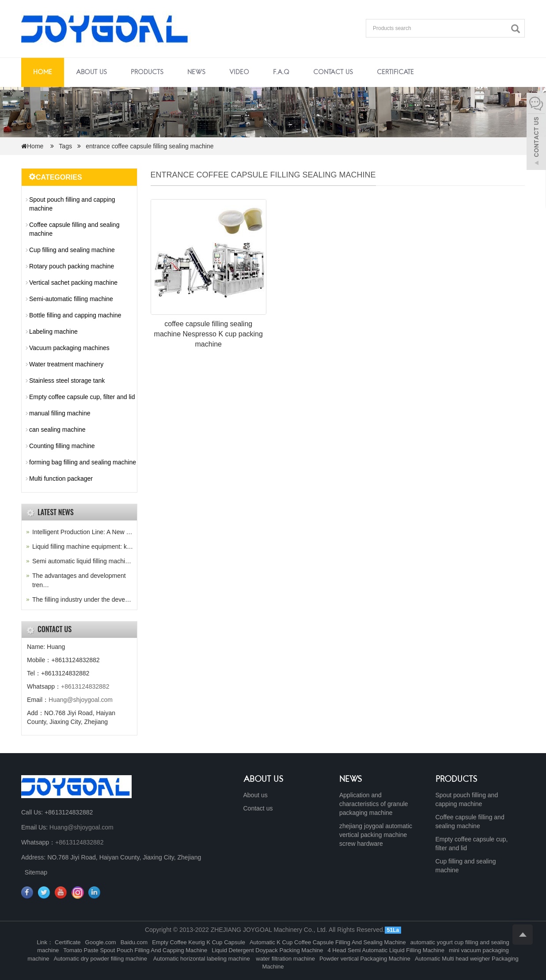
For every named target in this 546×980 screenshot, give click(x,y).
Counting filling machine (62, 446)
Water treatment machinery (66, 364)
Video (239, 72)
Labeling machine (53, 332)
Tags (68, 146)
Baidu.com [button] (134, 942)
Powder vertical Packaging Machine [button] (365, 959)
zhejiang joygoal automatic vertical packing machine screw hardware (376, 835)
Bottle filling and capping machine (75, 315)
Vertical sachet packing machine (73, 283)
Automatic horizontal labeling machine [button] (202, 959)
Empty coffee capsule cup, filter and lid (82, 397)
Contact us (333, 72)
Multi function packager (61, 479)
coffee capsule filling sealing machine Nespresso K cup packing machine (209, 334)
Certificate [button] (68, 942)
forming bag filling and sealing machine (83, 462)
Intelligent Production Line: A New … (82, 532)
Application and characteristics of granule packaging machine (374, 804)
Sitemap (36, 872)
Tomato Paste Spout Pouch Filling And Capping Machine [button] (135, 950)
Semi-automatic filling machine (71, 299)
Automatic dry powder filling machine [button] (101, 959)
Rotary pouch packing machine (72, 266)
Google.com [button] (101, 942)
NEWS (351, 780)
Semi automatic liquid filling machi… (82, 561)
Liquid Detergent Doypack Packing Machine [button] (267, 950)
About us (91, 72)
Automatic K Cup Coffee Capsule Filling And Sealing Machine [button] (328, 942)
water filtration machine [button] (285, 959)
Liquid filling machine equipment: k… (83, 547)
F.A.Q (281, 72)
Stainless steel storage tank (67, 381)
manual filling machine (60, 413)
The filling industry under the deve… (82, 599)
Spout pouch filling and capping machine (72, 204)
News (196, 72)
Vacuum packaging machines (69, 348)
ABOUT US (264, 780)
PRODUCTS (457, 780)
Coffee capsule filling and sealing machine (74, 229)
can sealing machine (57, 430)
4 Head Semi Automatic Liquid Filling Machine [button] (386, 950)
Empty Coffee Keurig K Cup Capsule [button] (199, 942)
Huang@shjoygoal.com (81, 700)
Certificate (395, 72)
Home (43, 72)
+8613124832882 (85, 686)
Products (147, 72)
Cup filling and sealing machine (72, 250)
